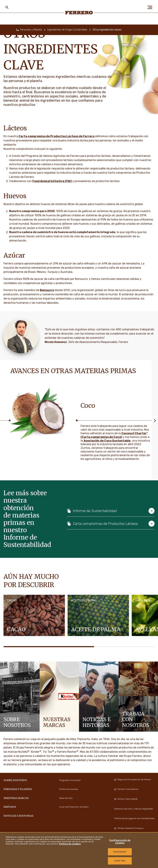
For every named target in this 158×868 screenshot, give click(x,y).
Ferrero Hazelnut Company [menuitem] (129, 828)
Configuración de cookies (120, 842)
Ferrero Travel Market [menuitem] (126, 799)
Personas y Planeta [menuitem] (18, 789)
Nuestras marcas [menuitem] (16, 798)
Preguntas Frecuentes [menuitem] (70, 780)
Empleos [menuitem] (10, 807)
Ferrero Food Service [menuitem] (126, 789)
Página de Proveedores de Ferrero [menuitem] (133, 780)
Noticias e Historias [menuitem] (18, 816)
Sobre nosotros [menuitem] (15, 780)
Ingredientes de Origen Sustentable (67, 30)
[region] (79, 850)
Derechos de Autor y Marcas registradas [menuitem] (134, 809)
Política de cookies (70, 844)
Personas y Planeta (31, 30)
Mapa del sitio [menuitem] (66, 798)
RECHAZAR (120, 852)
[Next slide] (155, 420)
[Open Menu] (151, 7)
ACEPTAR (120, 861)
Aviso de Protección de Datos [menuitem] (74, 807)
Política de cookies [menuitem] (69, 789)
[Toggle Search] (7, 7)
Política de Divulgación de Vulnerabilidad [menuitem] (134, 818)
